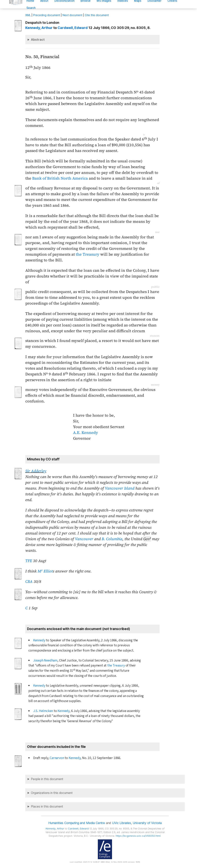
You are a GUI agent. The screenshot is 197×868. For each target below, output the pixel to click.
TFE (29, 561)
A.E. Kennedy (86, 433)
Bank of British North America (60, 178)
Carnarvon (57, 758)
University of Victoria (147, 823)
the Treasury (88, 254)
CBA (29, 581)
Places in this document (47, 806)
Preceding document (47, 15)
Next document (72, 15)
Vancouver (84, 539)
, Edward (73, 28)
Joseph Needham (45, 660)
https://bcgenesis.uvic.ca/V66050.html (138, 836)
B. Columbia (112, 539)
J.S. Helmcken (43, 711)
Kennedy (39, 640)
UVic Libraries (122, 823)
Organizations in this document (52, 793)
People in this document (47, 779)
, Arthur (39, 28)
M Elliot (45, 571)
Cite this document (97, 15)
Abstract (38, 40)
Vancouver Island (120, 488)
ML (28, 15)
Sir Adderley (36, 471)
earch (31, 8)
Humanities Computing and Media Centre (77, 823)
